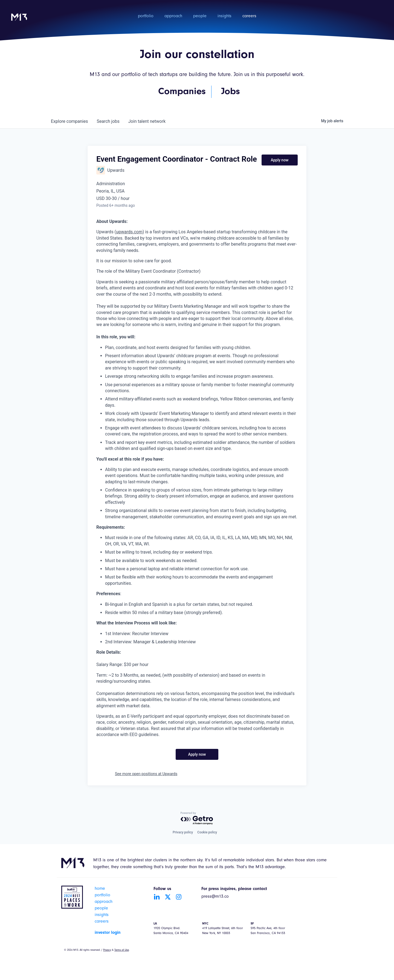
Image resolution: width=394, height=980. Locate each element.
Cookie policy (207, 832)
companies (69, 121)
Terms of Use (122, 950)
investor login (108, 933)
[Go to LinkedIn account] (157, 897)
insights (224, 16)
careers (249, 16)
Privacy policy (183, 832)
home (100, 889)
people (200, 16)
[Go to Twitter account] (168, 897)
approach (173, 16)
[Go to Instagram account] (179, 897)
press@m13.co (215, 897)
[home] (19, 21)
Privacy (107, 950)
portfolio (146, 16)
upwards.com (129, 232)
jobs (108, 121)
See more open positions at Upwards (146, 774)
